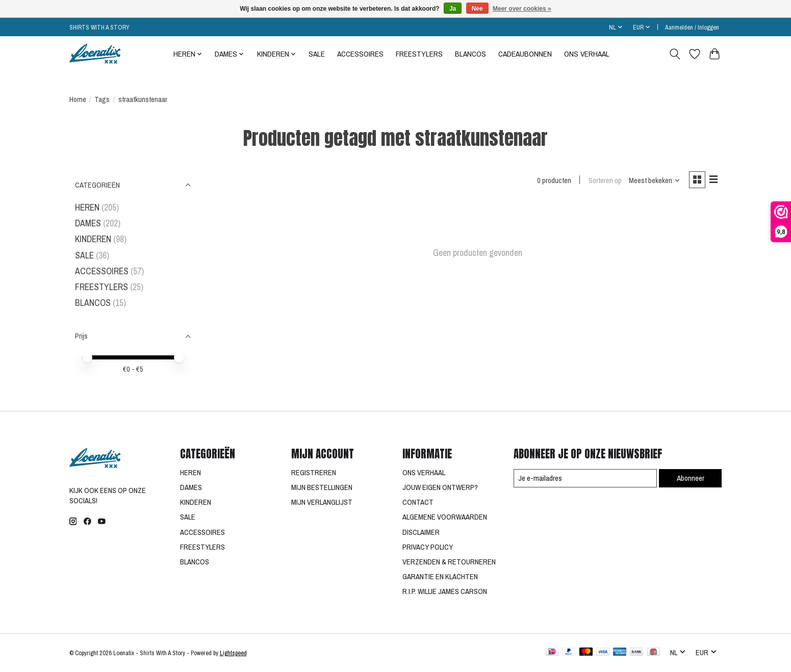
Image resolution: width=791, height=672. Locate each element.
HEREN (87, 207)
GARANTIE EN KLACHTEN (440, 577)
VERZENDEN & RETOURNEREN (449, 562)
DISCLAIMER (421, 532)
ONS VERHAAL (587, 54)
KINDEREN (93, 239)
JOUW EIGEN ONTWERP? (440, 487)
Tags (102, 99)
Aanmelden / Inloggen (692, 27)
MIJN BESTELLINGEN (322, 487)
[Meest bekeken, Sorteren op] (652, 181)
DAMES (88, 223)
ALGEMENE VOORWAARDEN (445, 517)
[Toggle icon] (675, 54)
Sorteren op (603, 181)
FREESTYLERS (419, 54)
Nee (477, 9)
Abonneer (690, 478)
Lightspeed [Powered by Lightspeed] (233, 653)
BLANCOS (470, 54)
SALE (317, 54)
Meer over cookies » (522, 9)
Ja (453, 9)
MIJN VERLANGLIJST (322, 502)
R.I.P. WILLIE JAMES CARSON (445, 591)
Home (78, 99)
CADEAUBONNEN (525, 54)
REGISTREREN (314, 473)
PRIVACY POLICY (428, 547)
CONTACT (418, 502)
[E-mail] (584, 478)
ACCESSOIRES (360, 54)
